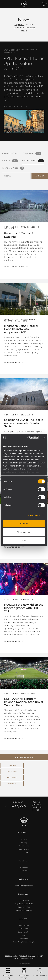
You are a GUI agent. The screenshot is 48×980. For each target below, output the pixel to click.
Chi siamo (24, 939)
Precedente (12, 771)
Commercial (24, 849)
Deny (24, 540)
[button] (24, 757)
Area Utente (24, 900)
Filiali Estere (24, 929)
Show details (34, 515)
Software (24, 871)
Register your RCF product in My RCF (37, 806)
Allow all (24, 523)
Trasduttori (24, 852)
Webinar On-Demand (24, 910)
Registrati (20, 25)
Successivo (12, 778)
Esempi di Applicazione (24, 886)
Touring (24, 843)
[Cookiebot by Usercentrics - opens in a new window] (29, 438)
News (24, 935)
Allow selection (24, 532)
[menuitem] (24, 964)
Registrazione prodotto (24, 904)
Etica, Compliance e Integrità (24, 942)
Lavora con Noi (24, 932)
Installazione (24, 846)
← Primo (12, 765)
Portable (24, 839)
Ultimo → (12, 784)
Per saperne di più (13, 107)
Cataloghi (24, 867)
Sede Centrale (24, 925)
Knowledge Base (24, 907)
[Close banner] (44, 438)
